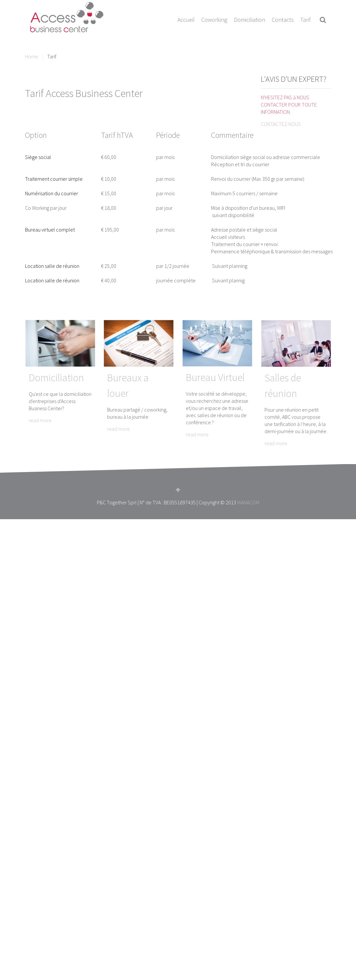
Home (32, 56)
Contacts (283, 20)
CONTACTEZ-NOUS (281, 124)
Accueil (186, 20)
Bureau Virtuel (216, 379)
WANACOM (248, 502)
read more (48, 401)
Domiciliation (249, 20)
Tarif (305, 20)
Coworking (214, 20)
